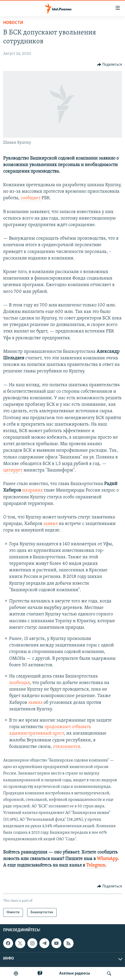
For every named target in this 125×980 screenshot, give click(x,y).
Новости (13, 23)
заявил (50, 524)
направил (33, 490)
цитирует (13, 470)
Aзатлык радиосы (75, 973)
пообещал (19, 683)
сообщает (31, 198)
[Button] (110, 65)
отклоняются (67, 747)
